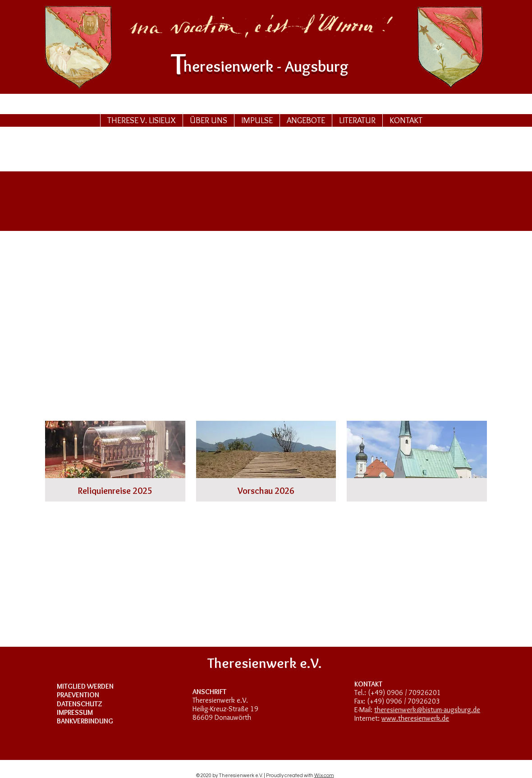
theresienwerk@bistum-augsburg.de (427, 710)
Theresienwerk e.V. (220, 700)
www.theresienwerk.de (415, 718)
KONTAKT (368, 684)
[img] (417, 461)
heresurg (266, 66)
